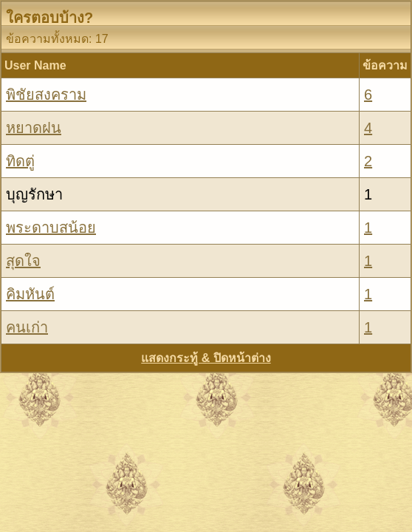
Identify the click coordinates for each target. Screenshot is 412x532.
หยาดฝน (34, 128)
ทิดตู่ (20, 161)
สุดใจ (23, 261)
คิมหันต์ (30, 294)
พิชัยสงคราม (46, 95)
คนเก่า (27, 327)
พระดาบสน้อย (51, 228)
